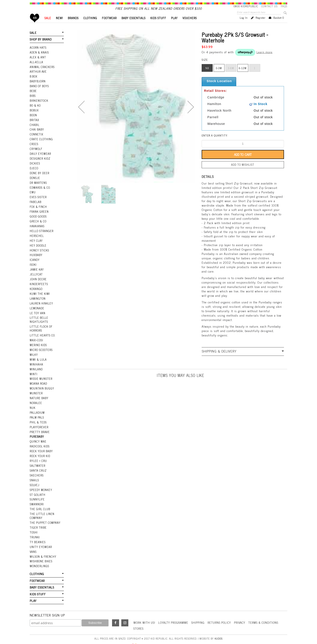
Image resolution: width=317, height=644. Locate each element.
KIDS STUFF (158, 25)
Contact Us (269, 6)
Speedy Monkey (41, 481)
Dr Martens (38, 185)
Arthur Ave (38, 78)
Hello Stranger (41, 231)
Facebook (116, 610)
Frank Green (39, 213)
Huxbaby (36, 255)
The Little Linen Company (42, 506)
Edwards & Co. (40, 189)
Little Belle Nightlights (39, 317)
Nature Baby (39, 392)
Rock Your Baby (41, 444)
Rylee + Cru (38, 453)
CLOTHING (90, 25)
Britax (34, 124)
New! (59, 25)
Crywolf (36, 152)
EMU (33, 194)
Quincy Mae (38, 434)
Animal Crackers (42, 73)
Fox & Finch (38, 208)
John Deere (38, 278)
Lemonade (37, 306)
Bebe (33, 96)
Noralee (36, 397)
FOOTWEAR (109, 25)
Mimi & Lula (38, 355)
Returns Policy (222, 610)
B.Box (33, 82)
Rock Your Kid (40, 448)
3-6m (231, 76)
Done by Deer (39, 175)
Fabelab (35, 203)
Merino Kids (38, 341)
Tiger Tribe (38, 517)
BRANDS (73, 25)
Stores (139, 616)
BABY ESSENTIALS (134, 25)
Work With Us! (145, 610)
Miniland (36, 365)
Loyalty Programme (175, 610)
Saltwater (37, 458)
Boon (33, 120)
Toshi (34, 522)
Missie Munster (41, 374)
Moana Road (38, 378)
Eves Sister (38, 199)
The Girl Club (40, 500)
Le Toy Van (37, 310)
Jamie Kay (37, 269)
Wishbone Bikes (41, 550)
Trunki (35, 526)
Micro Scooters (41, 346)
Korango (36, 287)
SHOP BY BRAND (41, 47)
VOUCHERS (190, 25)
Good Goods (38, 217)
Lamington (38, 296)
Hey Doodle (38, 245)
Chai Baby (37, 134)
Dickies (35, 166)
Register (261, 25)
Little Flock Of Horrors (41, 325)
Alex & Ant (38, 64)
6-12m (243, 76)
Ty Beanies (37, 531)
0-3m (219, 76)
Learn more (264, 59)
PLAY (174, 25)
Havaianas (37, 227)
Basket (279, 25)
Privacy (244, 610)
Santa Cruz (38, 462)
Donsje (35, 180)
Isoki (33, 264)
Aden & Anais (39, 59)
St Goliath (37, 485)
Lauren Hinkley (41, 301)
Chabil (34, 129)
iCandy (35, 259)
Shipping (201, 610)
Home (35, 25)
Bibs (33, 101)
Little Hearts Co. (42, 332)
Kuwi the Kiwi (40, 292)
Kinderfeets (39, 282)
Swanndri (37, 495)
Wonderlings (39, 554)
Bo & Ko (35, 110)
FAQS (284, 6)
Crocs (34, 148)
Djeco (34, 171)
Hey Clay (36, 241)
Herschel (36, 236)
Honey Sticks (39, 250)
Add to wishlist (243, 172)
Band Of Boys (39, 92)
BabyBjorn (38, 87)
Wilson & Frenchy (43, 545)
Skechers (36, 467)
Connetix (36, 138)
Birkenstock (39, 106)
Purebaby (37, 430)
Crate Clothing (41, 143)
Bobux (34, 115)
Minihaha (36, 360)
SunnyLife (37, 490)
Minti (34, 369)
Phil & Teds (38, 416)
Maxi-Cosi (36, 337)
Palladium (37, 406)
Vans (33, 541)
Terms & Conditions (269, 610)
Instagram (125, 610)
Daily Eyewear (40, 157)
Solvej (34, 476)
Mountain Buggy (42, 383)
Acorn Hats (38, 54)
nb (207, 76)
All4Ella (36, 68)
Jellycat (36, 273)
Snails (34, 472)
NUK (33, 402)
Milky (34, 351)
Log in (244, 25)
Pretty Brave (39, 425)
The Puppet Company (45, 513)
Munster (36, 388)
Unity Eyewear (40, 536)
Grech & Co (38, 222)
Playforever (39, 420)
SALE (48, 25)
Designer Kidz (40, 161)
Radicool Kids (40, 439)
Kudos (219, 626)
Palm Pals (37, 411)
